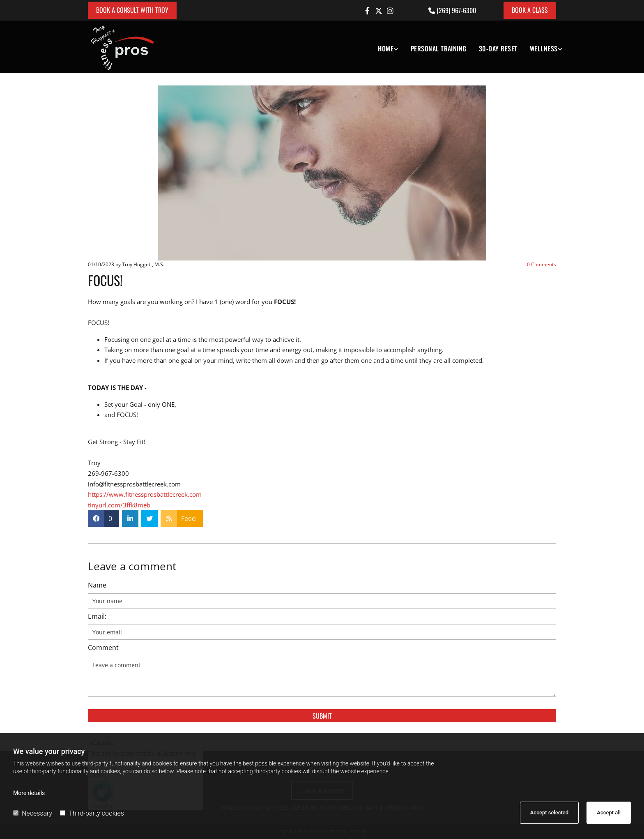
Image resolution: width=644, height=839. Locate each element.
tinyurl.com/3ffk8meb (119, 505)
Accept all (609, 812)
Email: (97, 617)
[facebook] (367, 11)
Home (386, 48)
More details (29, 793)
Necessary (33, 813)
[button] (132, 10)
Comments (542, 264)
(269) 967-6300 (456, 10)
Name (97, 585)
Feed (189, 519)
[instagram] (390, 11)
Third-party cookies (92, 813)
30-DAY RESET (498, 48)
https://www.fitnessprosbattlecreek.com (145, 494)
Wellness (544, 48)
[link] (382, 47)
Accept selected (549, 812)
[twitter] (379, 11)
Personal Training (439, 48)
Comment (103, 648)
